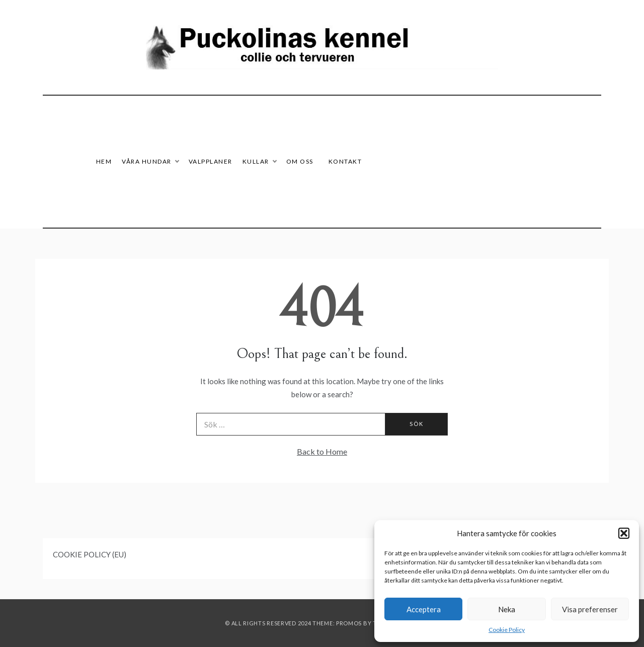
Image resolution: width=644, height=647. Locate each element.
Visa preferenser (590, 609)
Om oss (300, 161)
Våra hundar (150, 161)
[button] (624, 533)
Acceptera (424, 609)
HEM (104, 161)
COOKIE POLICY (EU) (90, 554)
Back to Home (322, 451)
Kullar (259, 161)
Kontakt (345, 161)
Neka (507, 609)
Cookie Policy (507, 630)
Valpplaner (211, 161)
